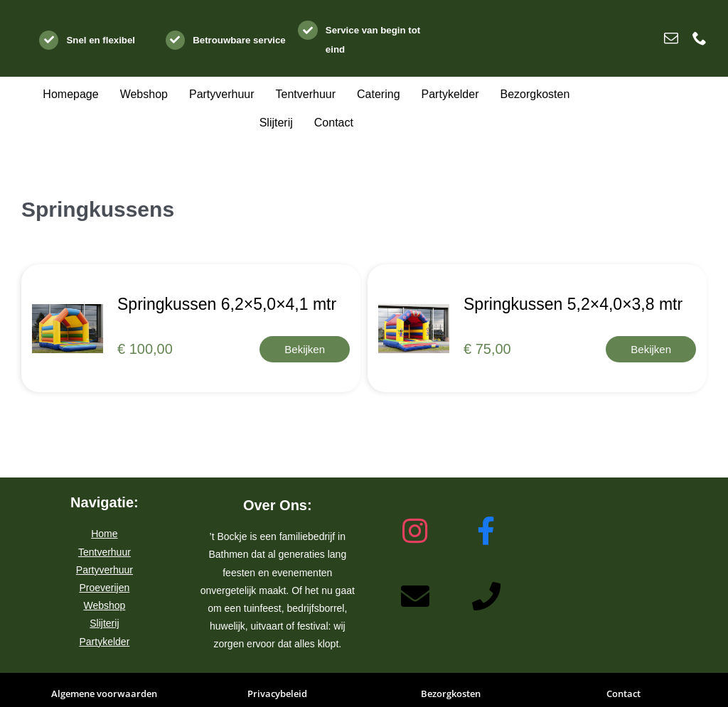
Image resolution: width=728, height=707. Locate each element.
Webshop (104, 605)
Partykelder (104, 642)
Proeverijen (104, 588)
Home (104, 534)
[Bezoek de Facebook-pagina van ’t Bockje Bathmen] (486, 531)
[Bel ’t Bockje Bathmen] (486, 597)
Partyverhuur (105, 570)
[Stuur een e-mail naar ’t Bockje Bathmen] (415, 597)
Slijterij (104, 623)
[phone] (700, 38)
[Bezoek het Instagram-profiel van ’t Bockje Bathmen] (415, 531)
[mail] (671, 38)
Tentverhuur (105, 552)
